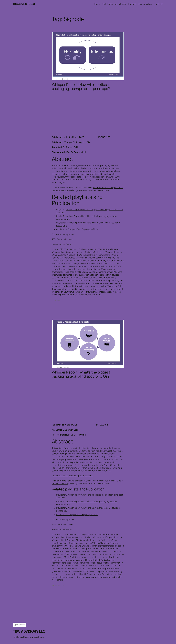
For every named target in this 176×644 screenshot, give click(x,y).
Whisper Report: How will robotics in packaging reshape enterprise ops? (81, 87)
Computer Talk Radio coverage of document (72, 476)
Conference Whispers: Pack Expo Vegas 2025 (77, 229)
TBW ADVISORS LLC (24, 4)
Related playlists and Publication (77, 200)
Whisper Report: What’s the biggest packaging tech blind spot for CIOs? (81, 374)
